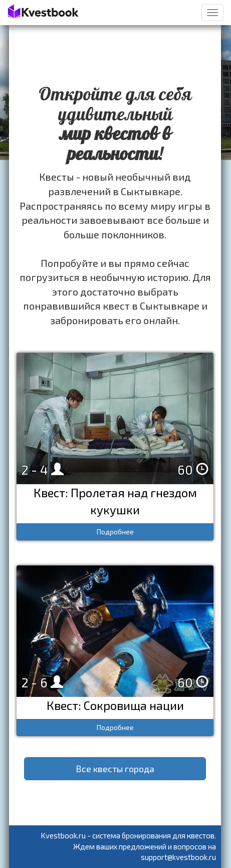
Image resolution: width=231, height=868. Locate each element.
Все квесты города (115, 769)
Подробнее (115, 532)
